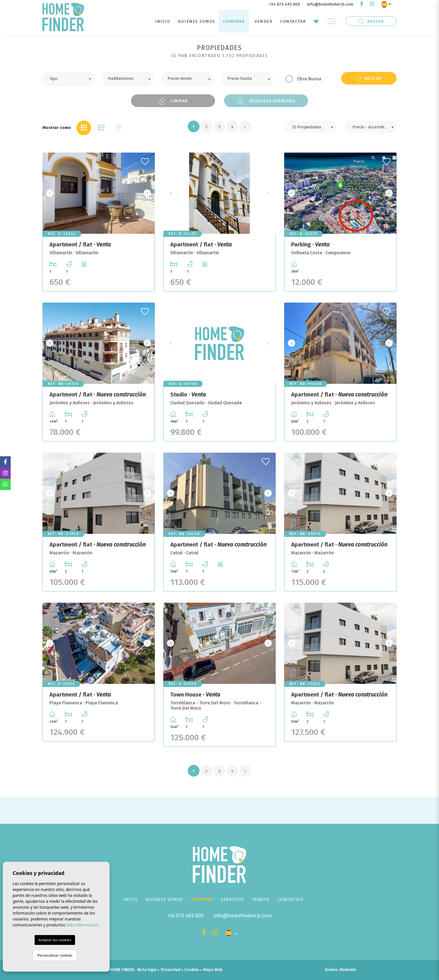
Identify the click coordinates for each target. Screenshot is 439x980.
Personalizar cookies (55, 955)
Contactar (293, 21)
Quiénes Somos (197, 21)
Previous (48, 193)
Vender (263, 21)
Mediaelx (348, 970)
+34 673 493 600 (285, 4)
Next (149, 193)
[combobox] (68, 79)
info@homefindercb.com (330, 4)
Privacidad (171, 970)
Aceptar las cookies (55, 940)
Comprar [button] (234, 21)
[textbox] (72, 78)
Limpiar (173, 101)
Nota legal (147, 970)
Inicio (163, 21)
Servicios (233, 899)
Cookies (192, 970)
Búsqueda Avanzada (266, 101)
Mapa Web (213, 970)
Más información (82, 925)
